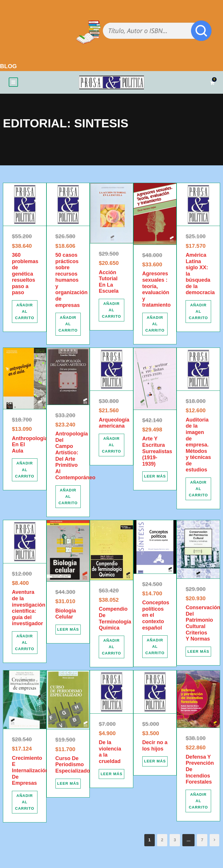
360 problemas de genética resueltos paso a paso (25, 275)
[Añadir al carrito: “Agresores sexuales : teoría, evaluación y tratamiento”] (155, 325)
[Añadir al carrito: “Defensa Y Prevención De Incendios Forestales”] (198, 802)
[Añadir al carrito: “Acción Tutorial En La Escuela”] (111, 312)
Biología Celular (66, 615)
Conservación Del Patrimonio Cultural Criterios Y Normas (203, 625)
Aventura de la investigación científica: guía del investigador (29, 610)
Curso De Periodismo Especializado (73, 766)
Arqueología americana (114, 424)
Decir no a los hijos (155, 747)
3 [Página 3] (175, 841)
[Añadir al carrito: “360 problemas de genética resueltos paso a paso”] (25, 313)
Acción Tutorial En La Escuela (109, 283)
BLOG (8, 66)
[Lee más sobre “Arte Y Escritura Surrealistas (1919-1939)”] (155, 478)
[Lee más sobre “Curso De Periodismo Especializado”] (68, 785)
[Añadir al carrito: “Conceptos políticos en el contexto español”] (155, 648)
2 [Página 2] (162, 841)
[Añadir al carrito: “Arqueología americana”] (111, 446)
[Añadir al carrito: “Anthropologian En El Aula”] (25, 471)
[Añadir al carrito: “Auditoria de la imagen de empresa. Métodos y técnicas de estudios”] (198, 490)
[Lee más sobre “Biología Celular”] (68, 631)
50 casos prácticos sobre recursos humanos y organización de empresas (72, 282)
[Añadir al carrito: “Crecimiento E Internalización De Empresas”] (25, 804)
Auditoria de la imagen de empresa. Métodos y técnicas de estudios (198, 446)
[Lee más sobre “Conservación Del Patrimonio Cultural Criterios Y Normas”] (198, 653)
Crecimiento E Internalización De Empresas (30, 772)
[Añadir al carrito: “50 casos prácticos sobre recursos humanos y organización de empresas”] (68, 325)
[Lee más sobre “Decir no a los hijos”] (155, 763)
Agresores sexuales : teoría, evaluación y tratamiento (157, 291)
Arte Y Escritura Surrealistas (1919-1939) (157, 453)
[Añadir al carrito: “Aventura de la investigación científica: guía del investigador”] (25, 644)
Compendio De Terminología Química (115, 620)
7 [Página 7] (202, 841)
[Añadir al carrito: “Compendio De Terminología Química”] (111, 648)
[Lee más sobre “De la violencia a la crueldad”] (111, 775)
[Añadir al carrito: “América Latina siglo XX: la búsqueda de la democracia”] (198, 313)
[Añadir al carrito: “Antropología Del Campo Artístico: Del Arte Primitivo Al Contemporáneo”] (68, 498)
